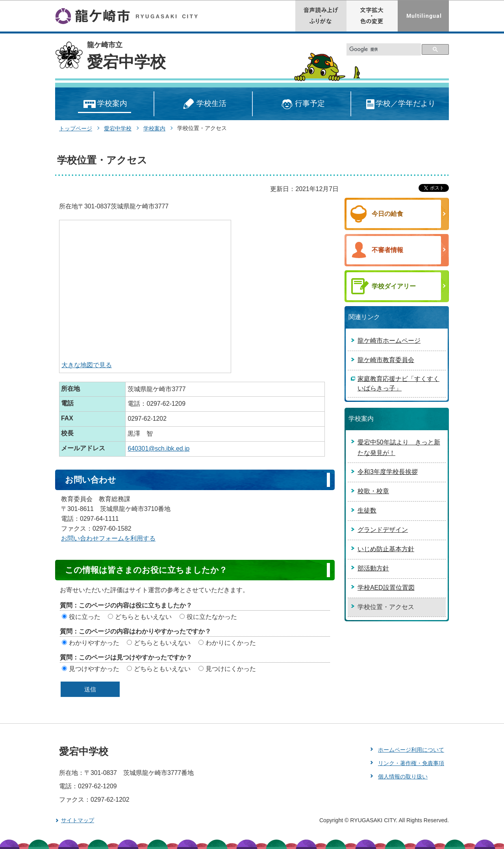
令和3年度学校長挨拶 (388, 472)
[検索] (384, 49)
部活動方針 (373, 568)
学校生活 (203, 104)
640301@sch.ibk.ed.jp (158, 449)
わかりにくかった (231, 643)
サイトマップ (78, 820)
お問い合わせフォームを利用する (108, 538)
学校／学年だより (400, 104)
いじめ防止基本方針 (386, 549)
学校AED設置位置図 (386, 588)
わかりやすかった (94, 643)
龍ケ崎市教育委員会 (386, 360)
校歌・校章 (373, 491)
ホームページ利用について (411, 750)
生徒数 (367, 510)
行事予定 (302, 104)
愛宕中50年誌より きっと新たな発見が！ (399, 448)
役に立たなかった (212, 617)
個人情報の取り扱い (403, 777)
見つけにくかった (231, 669)
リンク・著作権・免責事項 (411, 763)
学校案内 (105, 104)
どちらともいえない (143, 617)
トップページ (76, 128)
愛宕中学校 (126, 62)
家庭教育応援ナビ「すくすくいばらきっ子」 (398, 384)
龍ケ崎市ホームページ (389, 341)
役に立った (85, 617)
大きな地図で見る (87, 365)
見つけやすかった (94, 669)
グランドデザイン (383, 530)
